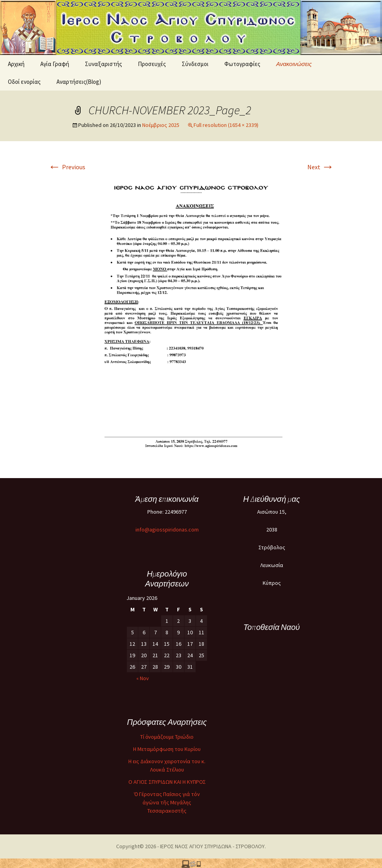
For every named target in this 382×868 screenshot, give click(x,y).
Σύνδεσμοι (195, 64)
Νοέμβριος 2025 (161, 125)
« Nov (143, 678)
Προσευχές (152, 64)
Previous (67, 167)
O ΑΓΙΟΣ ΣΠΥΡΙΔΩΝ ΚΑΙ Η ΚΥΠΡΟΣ (167, 782)
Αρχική (16, 64)
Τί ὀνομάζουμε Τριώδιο (167, 737)
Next (321, 167)
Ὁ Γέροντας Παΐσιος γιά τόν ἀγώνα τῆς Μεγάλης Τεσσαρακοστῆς (167, 802)
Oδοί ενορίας (24, 82)
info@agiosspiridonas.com (167, 529)
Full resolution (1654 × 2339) (226, 125)
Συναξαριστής (103, 64)
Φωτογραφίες (242, 64)
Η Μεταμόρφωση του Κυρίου (167, 749)
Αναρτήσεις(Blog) (79, 82)
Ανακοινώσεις (294, 64)
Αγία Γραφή (55, 64)
